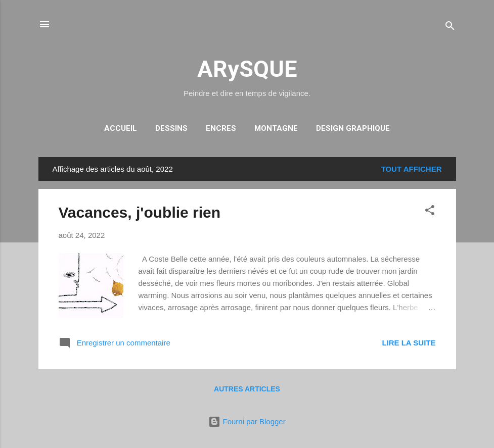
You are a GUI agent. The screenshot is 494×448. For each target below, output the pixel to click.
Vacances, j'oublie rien (140, 212)
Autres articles (247, 389)
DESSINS (171, 128)
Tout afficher (412, 169)
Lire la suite (409, 343)
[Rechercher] (450, 28)
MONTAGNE (276, 128)
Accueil (121, 128)
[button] (430, 212)
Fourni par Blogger (247, 421)
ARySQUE (247, 69)
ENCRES (221, 128)
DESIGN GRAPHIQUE (353, 128)
